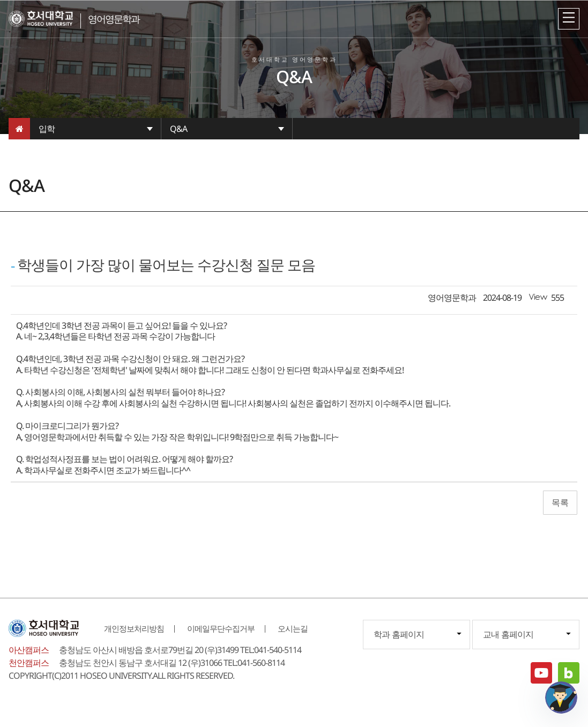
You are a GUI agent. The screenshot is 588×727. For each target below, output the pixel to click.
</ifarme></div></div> (561, 698)
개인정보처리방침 (134, 628)
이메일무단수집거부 (221, 628)
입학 (47, 129)
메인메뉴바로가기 (0, 0)
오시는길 (293, 628)
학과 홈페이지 (399, 634)
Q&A (178, 129)
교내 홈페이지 (508, 634)
